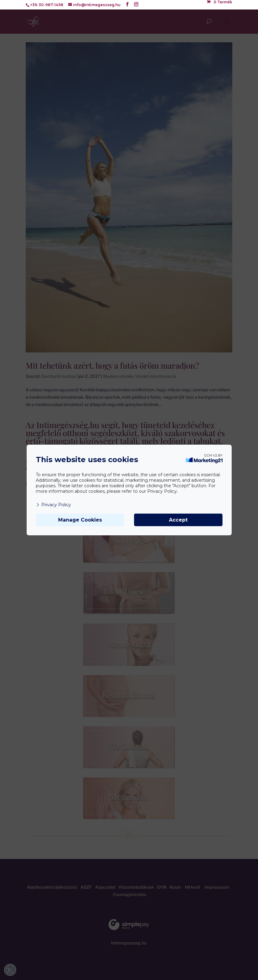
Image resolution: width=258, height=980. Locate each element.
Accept (178, 520)
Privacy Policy (53, 505)
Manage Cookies (80, 520)
